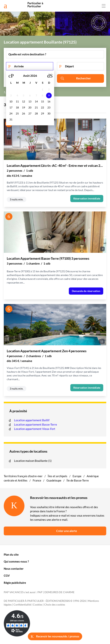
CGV (7, 576)
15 (42, 102)
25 (17, 114)
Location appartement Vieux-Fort (35, 429)
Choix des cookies (55, 605)
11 (17, 102)
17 (11, 108)
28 (36, 114)
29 (42, 114)
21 (36, 108)
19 (24, 108)
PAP (40, 592)
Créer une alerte (67, 531)
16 (49, 102)
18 (17, 108)
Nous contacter (14, 569)
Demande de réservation (86, 291)
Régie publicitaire (15, 583)
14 (36, 102)
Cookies (38, 605)
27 (30, 114)
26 (24, 114)
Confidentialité (22, 605)
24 (11, 114)
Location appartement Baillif (32, 420)
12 (24, 102)
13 (30, 102)
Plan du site (11, 554)
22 (42, 108)
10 (11, 102)
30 (49, 114)
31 (11, 120)
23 (49, 108)
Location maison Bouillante (31, 461)
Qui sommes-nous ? (16, 561)
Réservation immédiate (87, 199)
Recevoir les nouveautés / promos (55, 636)
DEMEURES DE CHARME (59, 592)
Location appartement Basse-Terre (36, 424)
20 (30, 108)
